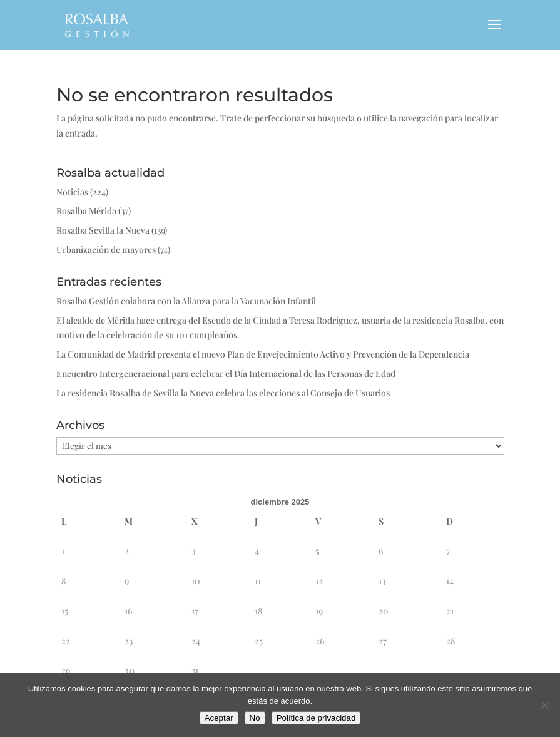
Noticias (72, 192)
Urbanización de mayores (106, 250)
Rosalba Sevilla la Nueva (103, 230)
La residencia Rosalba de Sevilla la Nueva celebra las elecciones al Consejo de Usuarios (223, 393)
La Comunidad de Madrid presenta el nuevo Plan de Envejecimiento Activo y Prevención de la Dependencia (263, 354)
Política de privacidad (316, 718)
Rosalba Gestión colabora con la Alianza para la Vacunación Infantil (186, 301)
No (255, 718)
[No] (544, 705)
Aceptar (219, 718)
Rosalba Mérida (86, 211)
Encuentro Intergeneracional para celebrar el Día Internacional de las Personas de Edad (226, 374)
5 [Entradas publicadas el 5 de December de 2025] (317, 551)
